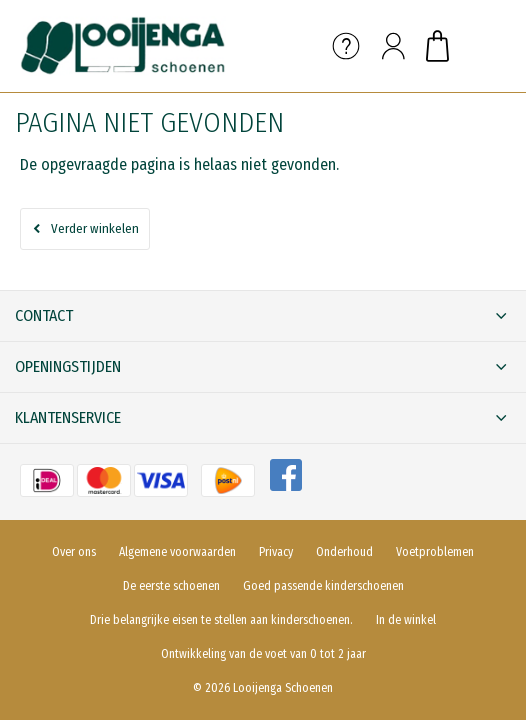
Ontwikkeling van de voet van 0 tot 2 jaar (263, 654)
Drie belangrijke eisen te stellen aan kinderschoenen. (221, 620)
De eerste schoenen (171, 586)
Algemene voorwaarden (177, 552)
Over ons (74, 552)
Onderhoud (344, 552)
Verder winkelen (95, 228)
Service (346, 46)
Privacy (276, 552)
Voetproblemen (435, 552)
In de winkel (406, 620)
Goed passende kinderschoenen (323, 586)
